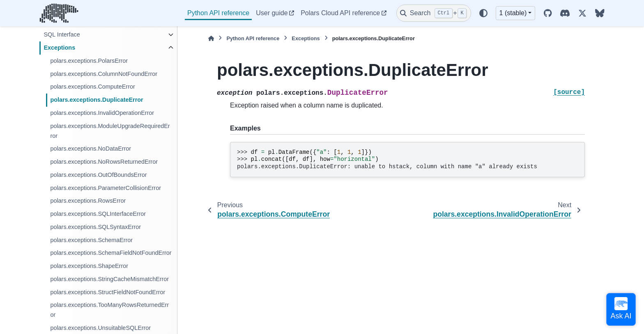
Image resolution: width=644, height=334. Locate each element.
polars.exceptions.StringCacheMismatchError (109, 279)
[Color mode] (483, 13)
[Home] (211, 38)
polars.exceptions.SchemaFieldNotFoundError (111, 253)
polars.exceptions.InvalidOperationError (102, 113)
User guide (272, 13)
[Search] (434, 13)
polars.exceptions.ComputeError (92, 87)
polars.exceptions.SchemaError (91, 240)
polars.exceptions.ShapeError (89, 266)
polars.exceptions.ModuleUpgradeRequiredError (110, 131)
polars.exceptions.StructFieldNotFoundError (108, 292)
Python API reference (218, 13)
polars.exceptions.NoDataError (91, 149)
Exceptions (59, 48)
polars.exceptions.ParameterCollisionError (106, 188)
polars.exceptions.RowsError (88, 201)
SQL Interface (62, 34)
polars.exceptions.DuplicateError (97, 100)
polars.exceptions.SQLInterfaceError (98, 214)
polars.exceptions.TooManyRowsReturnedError (109, 310)
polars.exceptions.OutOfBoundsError (98, 175)
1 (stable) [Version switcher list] (513, 13)
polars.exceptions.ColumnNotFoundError (104, 74)
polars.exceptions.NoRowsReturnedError (104, 162)
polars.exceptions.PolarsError (89, 61)
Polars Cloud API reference (340, 13)
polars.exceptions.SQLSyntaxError (95, 227)
